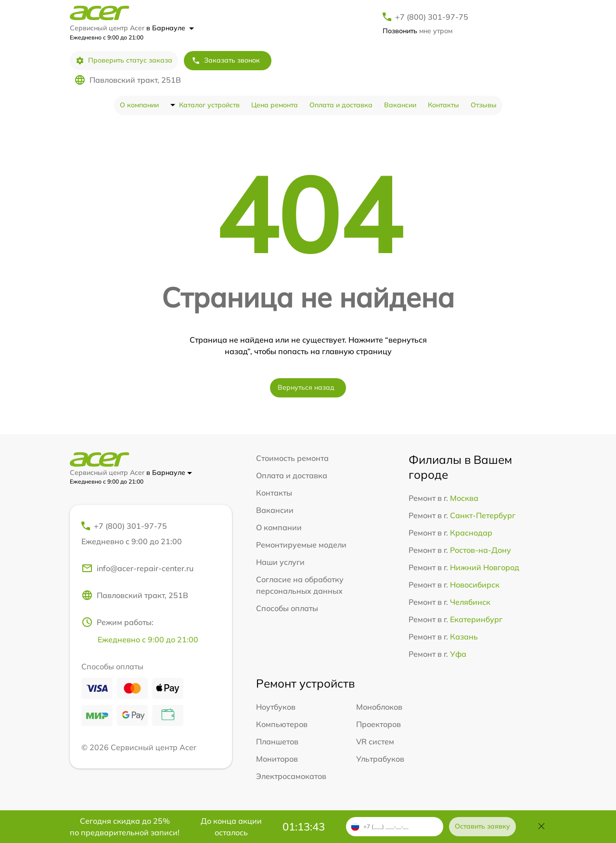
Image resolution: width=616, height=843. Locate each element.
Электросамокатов (291, 776)
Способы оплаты (287, 608)
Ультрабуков (380, 759)
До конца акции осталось (231, 827)
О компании (139, 105)
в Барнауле (170, 28)
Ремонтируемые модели (301, 545)
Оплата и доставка (341, 105)
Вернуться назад (306, 387)
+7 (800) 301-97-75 (432, 17)
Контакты (443, 105)
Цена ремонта (275, 105)
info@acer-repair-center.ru (137, 568)
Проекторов (379, 724)
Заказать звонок (226, 60)
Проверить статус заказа (124, 60)
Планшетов (277, 741)
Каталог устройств (209, 105)
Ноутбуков (276, 707)
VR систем (375, 741)
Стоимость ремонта (292, 458)
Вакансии (400, 105)
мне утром (417, 31)
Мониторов (277, 759)
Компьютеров (282, 724)
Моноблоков (379, 707)
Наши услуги (280, 562)
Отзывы (484, 105)
